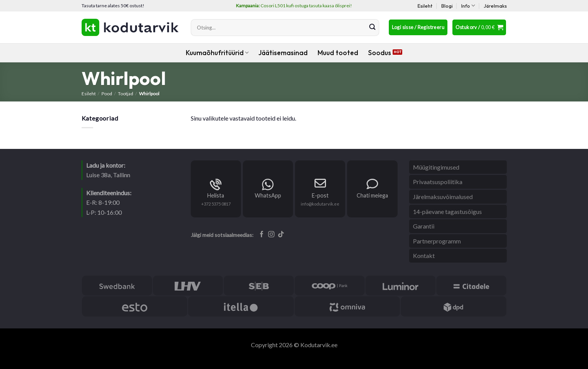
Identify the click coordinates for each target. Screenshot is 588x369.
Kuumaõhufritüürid (217, 53)
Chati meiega (372, 195)
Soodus (380, 53)
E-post (320, 195)
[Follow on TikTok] (281, 235)
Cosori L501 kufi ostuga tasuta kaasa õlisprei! (294, 6)
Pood (107, 94)
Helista (216, 195)
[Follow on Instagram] (271, 235)
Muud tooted (338, 53)
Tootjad (126, 94)
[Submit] (372, 28)
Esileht (425, 6)
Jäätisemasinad (283, 53)
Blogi (447, 6)
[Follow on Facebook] (262, 235)
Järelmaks (495, 6)
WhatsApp (268, 195)
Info (468, 6)
